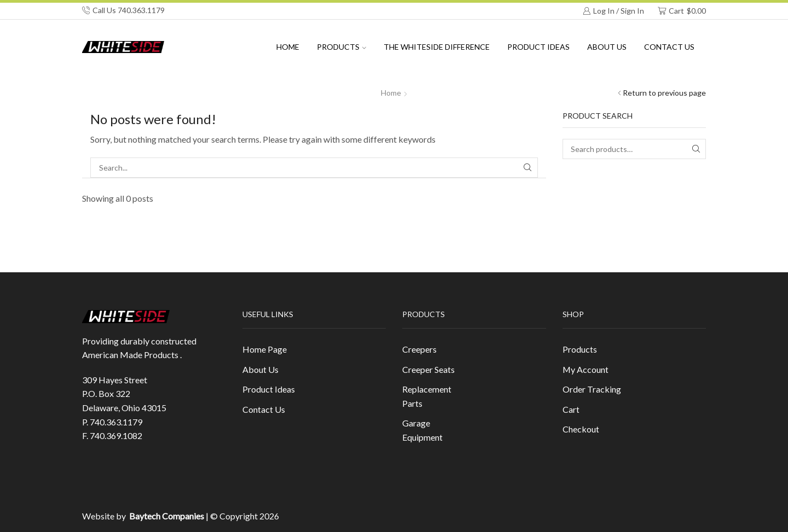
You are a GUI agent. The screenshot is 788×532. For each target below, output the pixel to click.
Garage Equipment (422, 430)
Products (341, 47)
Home (288, 47)
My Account (586, 369)
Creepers (419, 349)
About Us (260, 369)
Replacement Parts (427, 396)
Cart (571, 409)
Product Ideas (538, 47)
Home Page (265, 349)
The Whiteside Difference (437, 47)
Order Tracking (592, 389)
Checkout (581, 429)
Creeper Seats (428, 369)
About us (607, 47)
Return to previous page (664, 93)
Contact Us (669, 47)
